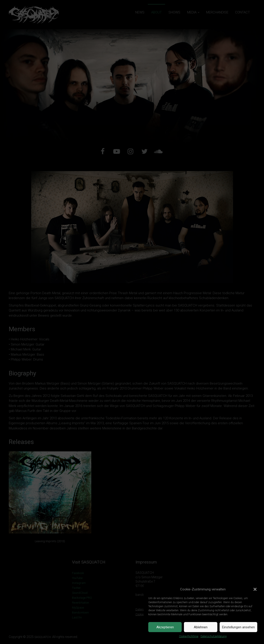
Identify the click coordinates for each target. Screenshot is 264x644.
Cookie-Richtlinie (189, 636)
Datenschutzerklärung (214, 636)
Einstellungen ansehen (238, 627)
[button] (255, 589)
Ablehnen (201, 627)
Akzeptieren (165, 627)
